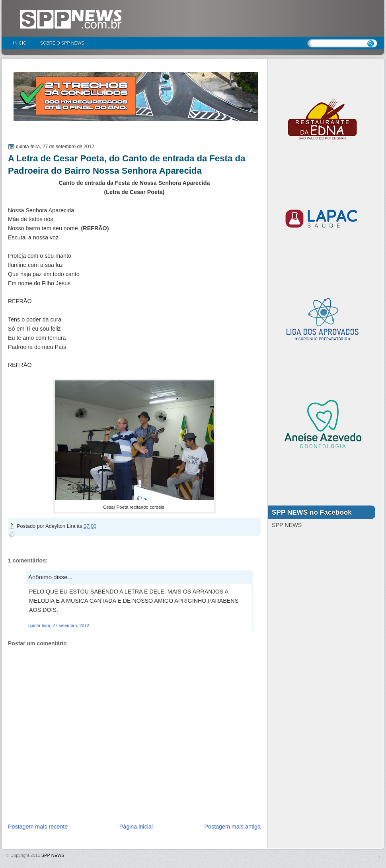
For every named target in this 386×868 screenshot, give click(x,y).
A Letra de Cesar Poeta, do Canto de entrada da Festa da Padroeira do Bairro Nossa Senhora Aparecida (127, 165)
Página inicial (136, 827)
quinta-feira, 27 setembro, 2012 (59, 625)
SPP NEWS (53, 855)
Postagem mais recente (38, 827)
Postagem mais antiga (233, 827)
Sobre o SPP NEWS (62, 43)
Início (20, 43)
